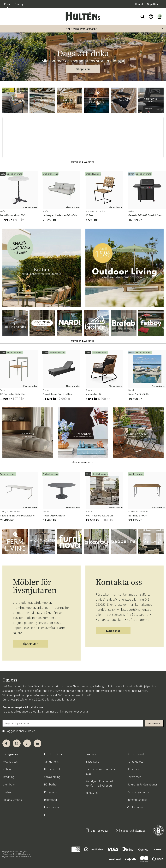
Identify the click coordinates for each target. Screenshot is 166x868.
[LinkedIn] (37, 743)
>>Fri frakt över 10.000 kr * (82, 29)
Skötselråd (92, 793)
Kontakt (140, 4)
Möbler (7, 769)
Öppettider (153, 4)
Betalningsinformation (141, 792)
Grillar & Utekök (12, 800)
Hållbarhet (51, 784)
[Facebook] (6, 743)
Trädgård (8, 792)
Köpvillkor (133, 769)
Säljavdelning (52, 777)
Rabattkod (50, 800)
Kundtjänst (113, 631)
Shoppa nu (83, 69)
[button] (81, 78)
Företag (19, 4)
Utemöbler (9, 784)
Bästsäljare (92, 762)
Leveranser (134, 777)
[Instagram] (17, 743)
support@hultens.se (133, 831)
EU (46, 815)
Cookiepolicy (135, 807)
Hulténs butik (52, 769)
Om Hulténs (51, 762)
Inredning (8, 777)
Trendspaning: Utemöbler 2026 (101, 771)
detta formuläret (65, 699)
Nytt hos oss (10, 762)
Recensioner (52, 807)
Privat (7, 4)
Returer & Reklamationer (142, 784)
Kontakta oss (135, 762)
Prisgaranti (50, 792)
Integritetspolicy (137, 800)
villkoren (30, 731)
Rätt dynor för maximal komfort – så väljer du (99, 783)
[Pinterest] (27, 743)
